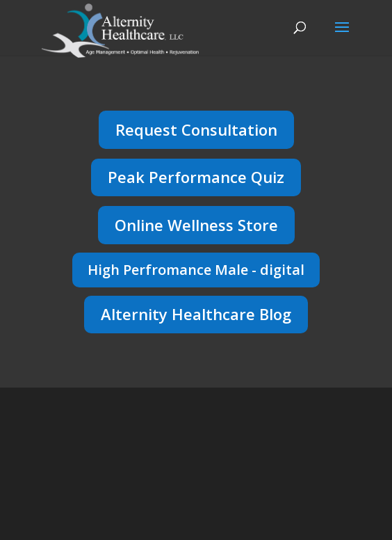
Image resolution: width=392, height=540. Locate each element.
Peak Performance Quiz (196, 177)
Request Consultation (196, 129)
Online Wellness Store (196, 225)
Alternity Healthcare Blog (196, 314)
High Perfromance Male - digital (196, 270)
